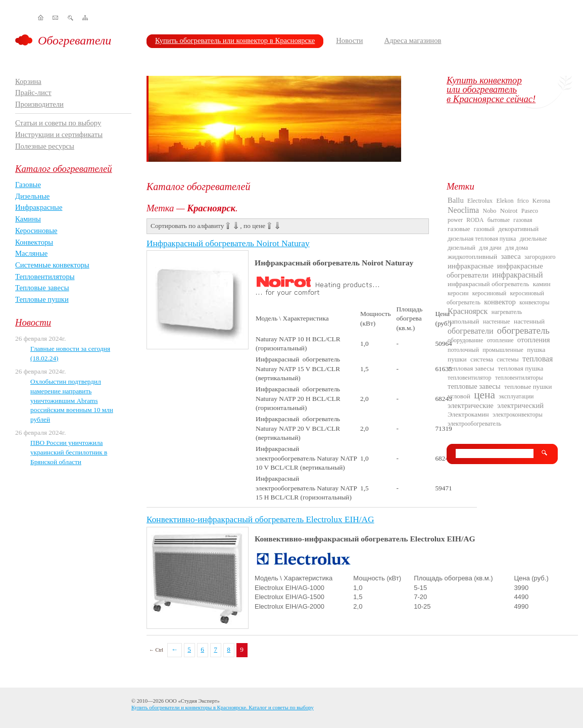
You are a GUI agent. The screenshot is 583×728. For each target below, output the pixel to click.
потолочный (463, 350)
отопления (534, 340)
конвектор (500, 302)
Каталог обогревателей (64, 169)
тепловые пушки (528, 386)
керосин (458, 293)
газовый (484, 229)
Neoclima (463, 210)
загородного (540, 257)
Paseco (530, 211)
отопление (500, 340)
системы (507, 359)
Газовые (28, 185)
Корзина (28, 81)
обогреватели (470, 331)
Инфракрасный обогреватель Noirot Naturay (228, 243)
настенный (529, 321)
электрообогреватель (474, 424)
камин (542, 284)
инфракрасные (471, 266)
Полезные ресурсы (45, 146)
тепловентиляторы (519, 378)
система (482, 359)
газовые (459, 229)
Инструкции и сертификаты (59, 134)
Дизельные (32, 196)
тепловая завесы (471, 368)
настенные (497, 322)
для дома (517, 248)
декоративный (518, 229)
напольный (463, 321)
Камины (28, 219)
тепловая (538, 359)
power (455, 220)
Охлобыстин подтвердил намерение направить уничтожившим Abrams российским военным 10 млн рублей (72, 400)
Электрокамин (468, 414)
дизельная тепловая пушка (482, 239)
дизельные (533, 239)
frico (523, 201)
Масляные (31, 253)
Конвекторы (34, 242)
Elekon (505, 201)
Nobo (490, 211)
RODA (475, 220)
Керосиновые (36, 231)
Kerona (541, 201)
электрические (471, 405)
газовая (523, 220)
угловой (459, 396)
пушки (457, 359)
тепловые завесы (474, 386)
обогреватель (523, 330)
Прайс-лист (33, 93)
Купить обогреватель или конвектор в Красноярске (235, 40)
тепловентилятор (470, 378)
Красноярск (468, 311)
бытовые (499, 220)
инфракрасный (517, 275)
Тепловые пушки (42, 299)
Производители (39, 104)
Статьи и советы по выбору (58, 123)
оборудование (465, 340)
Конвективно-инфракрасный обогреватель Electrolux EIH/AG (260, 519)
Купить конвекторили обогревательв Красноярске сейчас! (491, 89)
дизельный (461, 248)
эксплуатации (516, 396)
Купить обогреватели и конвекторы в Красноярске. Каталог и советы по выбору (223, 708)
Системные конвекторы (52, 265)
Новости (349, 40)
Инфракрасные (39, 207)
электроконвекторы (518, 415)
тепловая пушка (521, 368)
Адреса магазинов (412, 40)
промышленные (503, 350)
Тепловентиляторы (45, 277)
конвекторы (534, 302)
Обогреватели (75, 40)
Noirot (509, 211)
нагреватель (507, 312)
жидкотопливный (472, 257)
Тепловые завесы (42, 288)
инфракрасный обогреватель (488, 284)
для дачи (490, 248)
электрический (520, 405)
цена (484, 395)
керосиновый (489, 293)
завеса (511, 256)
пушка (536, 350)
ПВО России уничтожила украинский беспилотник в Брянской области (69, 452)
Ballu (456, 200)
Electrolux (480, 201)
